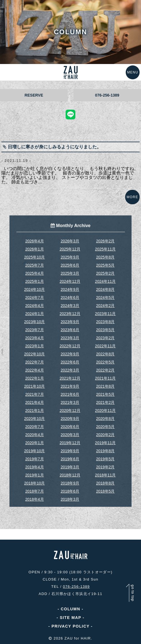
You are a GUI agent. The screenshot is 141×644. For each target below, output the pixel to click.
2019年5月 (105, 459)
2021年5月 (105, 394)
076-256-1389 (107, 95)
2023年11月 (106, 314)
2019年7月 (35, 459)
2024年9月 (70, 289)
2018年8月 (105, 483)
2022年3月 (70, 370)
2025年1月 (35, 281)
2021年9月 (70, 386)
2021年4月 (35, 402)
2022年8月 (105, 354)
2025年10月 (35, 257)
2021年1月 (35, 411)
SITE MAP (70, 618)
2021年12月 (70, 378)
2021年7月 (35, 394)
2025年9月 (70, 257)
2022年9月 (70, 354)
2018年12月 (70, 475)
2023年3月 (70, 338)
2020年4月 (35, 435)
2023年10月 (35, 322)
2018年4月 (35, 499)
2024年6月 (70, 298)
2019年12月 (70, 443)
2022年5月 (105, 362)
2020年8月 (105, 419)
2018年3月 (70, 499)
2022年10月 (35, 354)
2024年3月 (70, 306)
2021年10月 (35, 386)
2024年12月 (70, 281)
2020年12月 (70, 411)
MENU (133, 72)
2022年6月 (70, 362)
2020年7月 (35, 427)
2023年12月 (70, 314)
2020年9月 (70, 419)
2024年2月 (105, 306)
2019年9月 (70, 451)
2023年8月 (105, 322)
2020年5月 (105, 427)
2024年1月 (35, 314)
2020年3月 (70, 435)
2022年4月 (35, 370)
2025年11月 (106, 249)
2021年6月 (70, 394)
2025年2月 (105, 273)
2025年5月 (105, 265)
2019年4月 (35, 467)
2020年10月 (35, 419)
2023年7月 (35, 330)
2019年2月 (105, 467)
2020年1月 (35, 443)
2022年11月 (106, 346)
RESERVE (34, 95)
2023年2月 (105, 338)
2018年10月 (35, 483)
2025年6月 (70, 265)
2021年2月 (105, 402)
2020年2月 (105, 435)
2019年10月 (35, 451)
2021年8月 (105, 386)
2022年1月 (35, 378)
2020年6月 (70, 427)
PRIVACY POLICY (70, 626)
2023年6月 (70, 330)
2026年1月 (35, 249)
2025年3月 (70, 273)
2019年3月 (70, 467)
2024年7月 (35, 298)
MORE (132, 197)
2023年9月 (70, 322)
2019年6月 (70, 459)
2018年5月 (105, 491)
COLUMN (71, 609)
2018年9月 (70, 483)
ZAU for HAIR (78, 638)
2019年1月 (35, 475)
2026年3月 (70, 241)
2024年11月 (106, 281)
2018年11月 (106, 475)
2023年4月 (35, 338)
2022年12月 (70, 346)
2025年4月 (35, 273)
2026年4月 (35, 241)
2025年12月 (70, 249)
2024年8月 (105, 289)
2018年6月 (70, 491)
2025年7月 (35, 265)
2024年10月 (35, 289)
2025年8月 (105, 257)
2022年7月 (35, 362)
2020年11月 (106, 411)
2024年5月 (105, 298)
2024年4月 (35, 306)
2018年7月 (35, 491)
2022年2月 (105, 370)
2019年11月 (106, 443)
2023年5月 (105, 330)
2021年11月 (106, 378)
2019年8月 (105, 451)
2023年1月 (35, 346)
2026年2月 (105, 241)
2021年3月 (70, 402)
